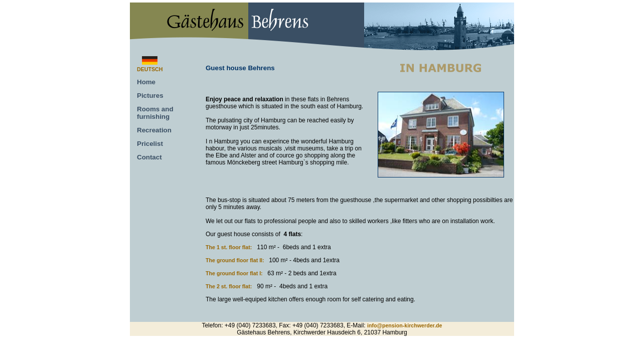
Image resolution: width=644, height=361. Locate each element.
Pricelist (150, 144)
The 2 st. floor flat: (229, 286)
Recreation (154, 130)
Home (146, 82)
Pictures (150, 96)
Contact (149, 157)
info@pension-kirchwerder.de (405, 325)
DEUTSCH (150, 69)
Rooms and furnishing (155, 113)
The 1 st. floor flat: (229, 247)
